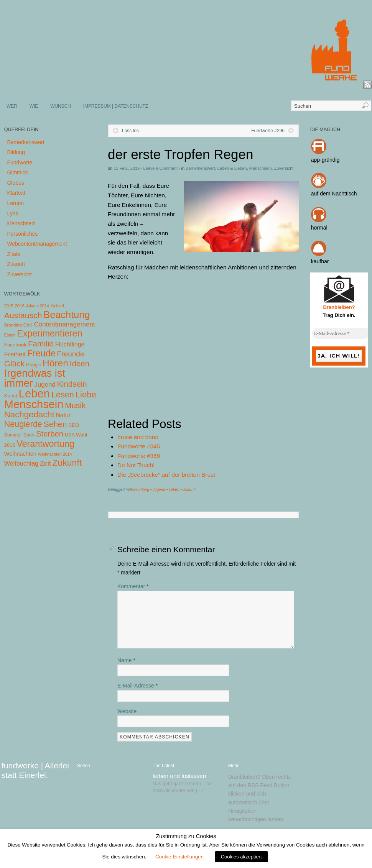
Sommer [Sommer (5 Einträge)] (13, 435)
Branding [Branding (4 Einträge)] (13, 325)
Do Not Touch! (136, 465)
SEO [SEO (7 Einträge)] (74, 425)
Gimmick (17, 172)
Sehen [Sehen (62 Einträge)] (55, 424)
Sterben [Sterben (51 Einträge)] (50, 434)
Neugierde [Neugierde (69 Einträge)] (23, 424)
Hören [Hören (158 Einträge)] (55, 363)
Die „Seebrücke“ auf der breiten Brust (166, 475)
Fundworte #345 (139, 446)
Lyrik (12, 213)
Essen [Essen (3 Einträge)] (10, 335)
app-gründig (325, 160)
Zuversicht (284, 168)
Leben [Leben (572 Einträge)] (35, 393)
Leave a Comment (160, 168)
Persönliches (22, 234)
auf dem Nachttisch (334, 194)
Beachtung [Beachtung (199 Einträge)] (67, 315)
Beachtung (140, 490)
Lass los (130, 131)
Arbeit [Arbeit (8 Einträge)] (58, 306)
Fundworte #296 (268, 131)
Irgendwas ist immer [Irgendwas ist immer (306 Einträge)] (35, 378)
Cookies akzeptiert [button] (241, 857)
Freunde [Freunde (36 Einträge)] (71, 354)
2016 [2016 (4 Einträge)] (20, 306)
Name (126, 660)
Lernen (15, 203)
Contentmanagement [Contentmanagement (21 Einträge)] (64, 324)
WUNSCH (61, 106)
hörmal (319, 228)
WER (12, 106)
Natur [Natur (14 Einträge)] (63, 415)
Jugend (159, 490)
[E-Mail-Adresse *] (341, 333)
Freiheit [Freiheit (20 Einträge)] (15, 354)
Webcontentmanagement (37, 244)
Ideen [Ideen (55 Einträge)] (80, 363)
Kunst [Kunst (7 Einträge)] (11, 396)
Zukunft (189, 490)
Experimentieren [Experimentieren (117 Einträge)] (49, 333)
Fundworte (20, 162)
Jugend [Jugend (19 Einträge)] (45, 385)
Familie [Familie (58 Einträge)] (41, 344)
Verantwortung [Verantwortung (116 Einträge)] (45, 444)
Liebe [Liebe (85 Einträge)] (86, 395)
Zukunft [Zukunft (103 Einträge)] (67, 463)
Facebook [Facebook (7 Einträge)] (15, 345)
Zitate (14, 254)
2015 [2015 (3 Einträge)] (9, 306)
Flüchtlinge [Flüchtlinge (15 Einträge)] (70, 344)
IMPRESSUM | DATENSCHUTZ (116, 106)
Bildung (16, 152)
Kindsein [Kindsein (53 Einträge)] (72, 384)
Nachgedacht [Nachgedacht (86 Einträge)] (29, 414)
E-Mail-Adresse (137, 686)
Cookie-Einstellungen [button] (179, 857)
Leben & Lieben (232, 168)
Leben (174, 490)
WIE (34, 106)
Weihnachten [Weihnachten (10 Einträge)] (20, 454)
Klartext (16, 193)
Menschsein (261, 168)
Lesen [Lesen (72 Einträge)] (63, 395)
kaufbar (320, 261)
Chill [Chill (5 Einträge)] (28, 325)
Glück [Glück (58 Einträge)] (14, 363)
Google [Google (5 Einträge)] (34, 365)
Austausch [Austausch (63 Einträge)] (23, 315)
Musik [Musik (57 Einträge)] (75, 405)
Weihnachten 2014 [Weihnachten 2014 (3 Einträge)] (55, 454)
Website (127, 711)
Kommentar (133, 586)
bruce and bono (138, 437)
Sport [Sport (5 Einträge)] (29, 435)
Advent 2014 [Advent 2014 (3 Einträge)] (38, 306)
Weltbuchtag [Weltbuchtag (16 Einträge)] (21, 463)
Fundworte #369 (139, 456)
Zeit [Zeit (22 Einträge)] (45, 463)
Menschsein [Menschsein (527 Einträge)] (34, 404)
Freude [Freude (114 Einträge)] (41, 353)
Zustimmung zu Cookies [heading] (186, 836)
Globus (15, 183)
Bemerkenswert (200, 168)
